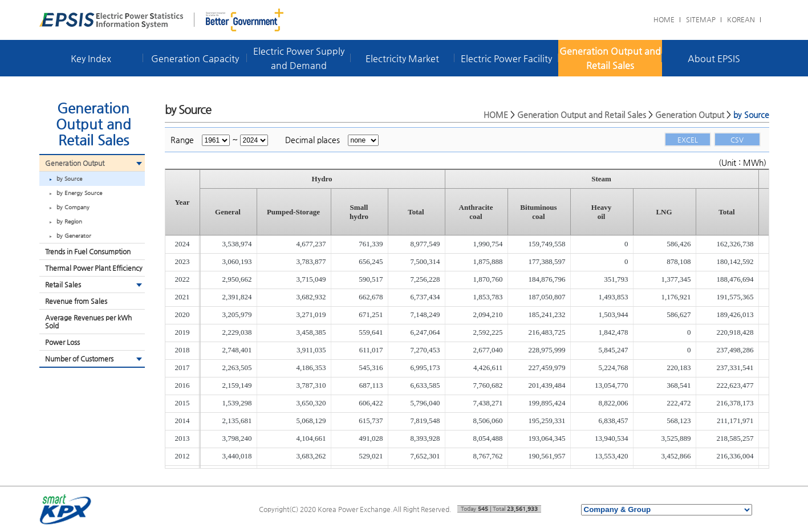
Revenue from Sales (76, 301)
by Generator (74, 236)
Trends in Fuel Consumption (88, 251)
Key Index (91, 58)
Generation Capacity (195, 58)
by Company (73, 207)
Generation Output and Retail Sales (610, 58)
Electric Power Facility (506, 58)
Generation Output (75, 163)
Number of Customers (79, 359)
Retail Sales (63, 285)
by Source (69, 179)
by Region (69, 222)
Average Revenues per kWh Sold (88, 322)
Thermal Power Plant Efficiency (94, 268)
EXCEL (688, 140)
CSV (737, 140)
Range (182, 140)
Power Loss (62, 342)
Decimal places (312, 140)
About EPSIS (714, 58)
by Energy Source (79, 193)
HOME (664, 19)
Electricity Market (402, 58)
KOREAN (741, 19)
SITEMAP (701, 19)
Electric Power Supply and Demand (299, 58)
